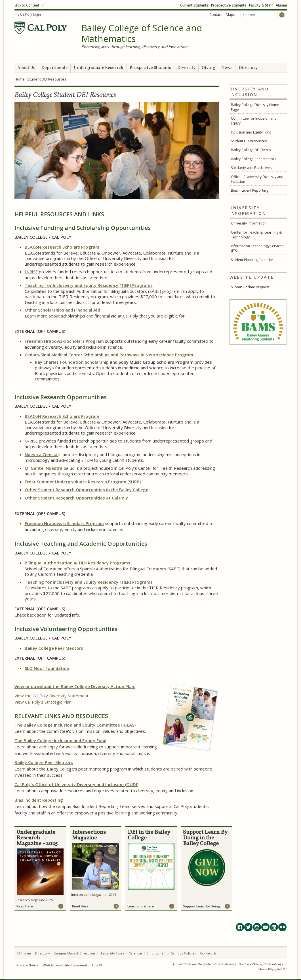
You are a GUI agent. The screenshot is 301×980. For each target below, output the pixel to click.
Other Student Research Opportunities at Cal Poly (76, 498)
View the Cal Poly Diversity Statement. (52, 696)
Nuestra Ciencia (42, 454)
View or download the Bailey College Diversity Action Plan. (75, 686)
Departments (54, 68)
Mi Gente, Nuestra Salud (50, 468)
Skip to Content (27, 5)
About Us (26, 68)
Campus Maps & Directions (75, 953)
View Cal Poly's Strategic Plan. (43, 702)
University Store (112, 953)
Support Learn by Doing (202, 906)
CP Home (24, 953)
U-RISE (31, 272)
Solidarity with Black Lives (251, 168)
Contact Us (208, 953)
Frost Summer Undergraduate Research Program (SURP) (83, 482)
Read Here (25, 906)
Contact (216, 15)
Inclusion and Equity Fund (251, 132)
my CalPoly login (28, 14)
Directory (248, 68)
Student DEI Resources (249, 141)
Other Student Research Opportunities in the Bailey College (87, 490)
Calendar (136, 953)
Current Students (194, 5)
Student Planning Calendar (252, 260)
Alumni (281, 5)
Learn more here (141, 906)
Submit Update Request (250, 287)
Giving (208, 68)
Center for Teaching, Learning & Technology (256, 235)
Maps (230, 15)
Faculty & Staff (261, 5)
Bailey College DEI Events (251, 150)
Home (20, 79)
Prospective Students (229, 5)
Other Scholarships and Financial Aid (62, 310)
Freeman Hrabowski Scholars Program (64, 341)
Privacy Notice (28, 965)
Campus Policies (183, 953)
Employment (157, 953)
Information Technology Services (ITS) (257, 248)
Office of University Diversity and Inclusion (257, 179)
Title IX (97, 965)
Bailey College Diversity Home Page (255, 107)
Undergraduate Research (99, 68)
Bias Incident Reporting (250, 190)
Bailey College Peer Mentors (253, 159)
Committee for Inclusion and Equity (254, 121)
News (227, 68)
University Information (249, 223)
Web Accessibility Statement (65, 965)
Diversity (186, 68)
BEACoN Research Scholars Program (62, 247)
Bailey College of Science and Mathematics (142, 33)
